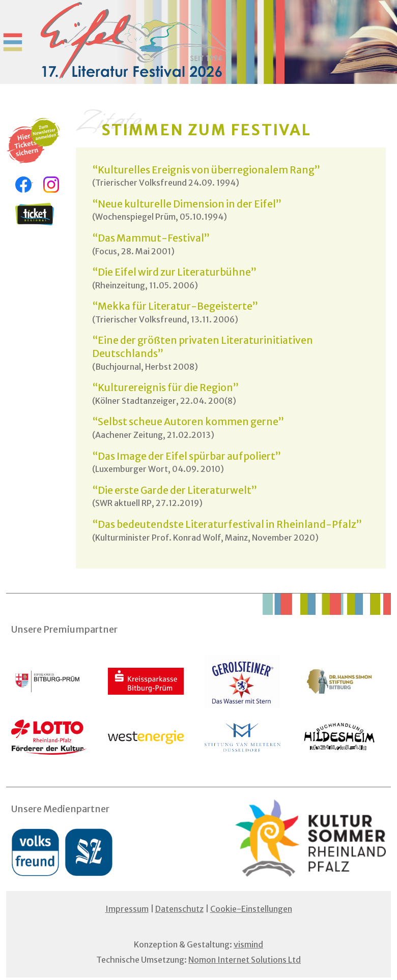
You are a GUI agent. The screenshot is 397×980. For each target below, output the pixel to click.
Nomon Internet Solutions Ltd (245, 960)
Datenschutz (179, 909)
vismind (248, 944)
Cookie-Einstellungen (251, 909)
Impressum (127, 909)
